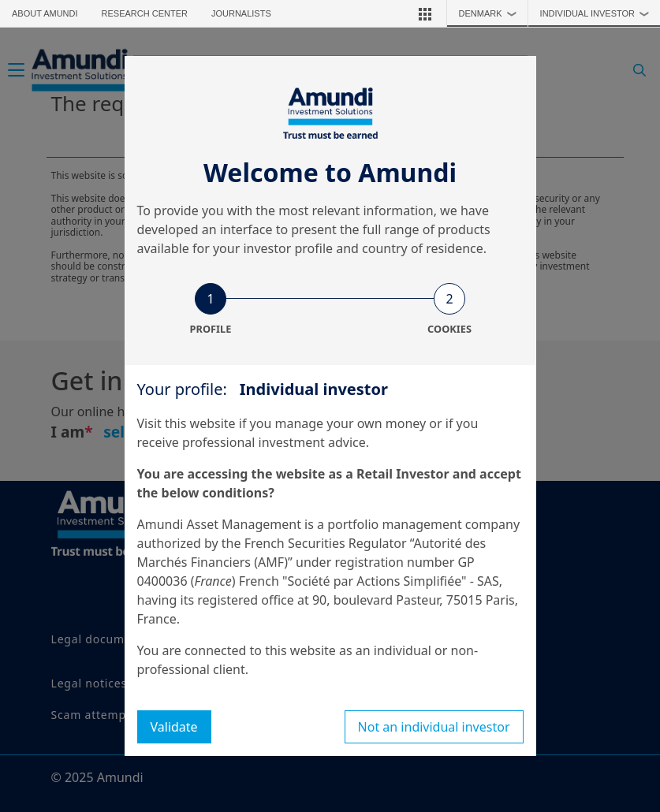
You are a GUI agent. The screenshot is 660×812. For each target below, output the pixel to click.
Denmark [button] (492, 13)
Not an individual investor (434, 727)
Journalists (241, 13)
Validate (174, 727)
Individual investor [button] (598, 13)
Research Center (145, 13)
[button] (425, 13)
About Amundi (45, 13)
